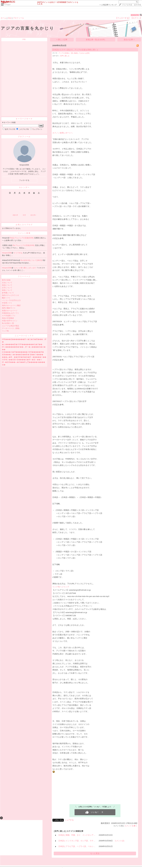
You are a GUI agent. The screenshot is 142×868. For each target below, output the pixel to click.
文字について (7, 288)
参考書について (8, 293)
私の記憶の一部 (8, 323)
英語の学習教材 (8, 318)
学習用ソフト (7, 303)
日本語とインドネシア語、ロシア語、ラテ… (77, 841)
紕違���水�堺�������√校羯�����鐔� (23, 352)
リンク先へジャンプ (61, 587)
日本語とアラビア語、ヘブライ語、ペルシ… (77, 846)
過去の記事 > (129, 40)
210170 (135, 15)
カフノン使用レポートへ (63, 133)
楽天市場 (137, 5)
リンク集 (5, 331)
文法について (7, 283)
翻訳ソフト (6, 298)
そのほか (7, 5)
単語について (7, 285)
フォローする (24, 180)
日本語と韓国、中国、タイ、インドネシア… (77, 835)
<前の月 (15, 215)
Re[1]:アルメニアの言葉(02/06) (22, 238)
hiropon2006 (7, 253)
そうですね (18, 253)
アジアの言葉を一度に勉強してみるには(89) (74, 53)
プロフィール (18, 18)
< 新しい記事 (62, 40)
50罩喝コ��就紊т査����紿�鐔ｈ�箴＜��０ (22, 360)
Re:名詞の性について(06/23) (32, 260)
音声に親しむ (65, 56)
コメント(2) (119, 841)
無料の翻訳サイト (9, 308)
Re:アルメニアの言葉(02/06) (24, 245)
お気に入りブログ (24, 225)
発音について (7, 290)
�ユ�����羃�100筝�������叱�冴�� (22, 344)
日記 (10, 18)
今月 (24, 215)
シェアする (69, 820)
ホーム (3, 18)
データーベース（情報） (11, 328)
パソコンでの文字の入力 (11, 300)
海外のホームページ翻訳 (11, 305)
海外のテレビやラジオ (10, 295)
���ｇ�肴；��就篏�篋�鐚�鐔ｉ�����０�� (24, 357)
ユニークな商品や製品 (10, 326)
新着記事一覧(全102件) (95, 40)
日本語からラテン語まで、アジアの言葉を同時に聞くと (75, 50)
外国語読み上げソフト (10, 313)
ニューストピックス (24, 336)
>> (108, 5)
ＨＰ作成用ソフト (9, 316)
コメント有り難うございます (25, 268)
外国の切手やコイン (10, 321)
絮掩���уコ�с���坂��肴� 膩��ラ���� (23, 355)
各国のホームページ (10, 311)
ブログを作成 (127, 5)
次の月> (33, 215)
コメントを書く (131, 826)
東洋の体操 (6, 280)
